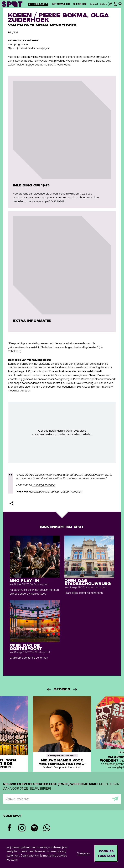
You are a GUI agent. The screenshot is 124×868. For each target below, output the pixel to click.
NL (10, 32)
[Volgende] (75, 689)
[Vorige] (49, 689)
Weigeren (84, 853)
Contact (94, 4)
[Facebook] (9, 828)
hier (93, 387)
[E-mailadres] (62, 799)
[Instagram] (22, 828)
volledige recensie (44, 485)
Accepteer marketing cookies (49, 434)
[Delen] (11, 503)
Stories (80, 4)
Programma (38, 4)
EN (16, 32)
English (103, 4)
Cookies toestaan (106, 853)
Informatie (61, 4)
